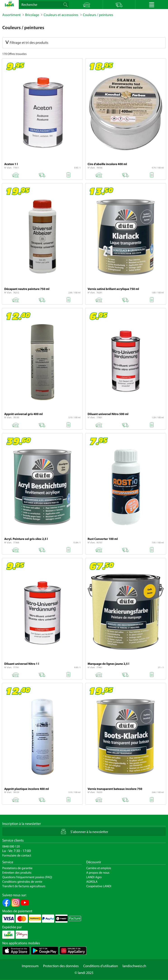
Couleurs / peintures (98, 15)
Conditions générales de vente (22, 882)
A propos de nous (98, 873)
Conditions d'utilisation (100, 966)
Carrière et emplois (99, 868)
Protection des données (61, 966)
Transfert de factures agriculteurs (24, 886)
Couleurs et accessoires (61, 15)
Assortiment (11, 15)
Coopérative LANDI (99, 886)
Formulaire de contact (17, 855)
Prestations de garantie (17, 868)
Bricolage (32, 15)
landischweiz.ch (134, 966)
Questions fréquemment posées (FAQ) (27, 877)
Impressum (30, 966)
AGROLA (92, 882)
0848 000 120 (11, 846)
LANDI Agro (94, 877)
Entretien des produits (17, 873)
